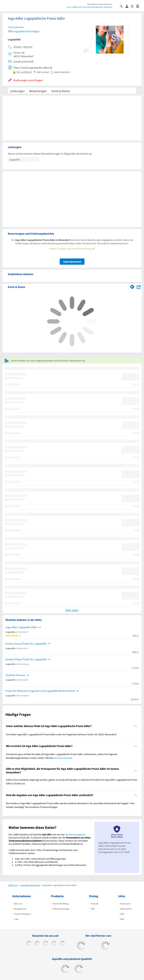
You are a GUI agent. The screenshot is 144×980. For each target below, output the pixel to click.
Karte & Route (61, 91)
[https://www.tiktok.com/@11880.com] (37, 944)
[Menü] (139, 6)
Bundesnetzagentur (76, 834)
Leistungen (17, 91)
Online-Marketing (61, 904)
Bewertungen (38, 91)
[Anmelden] (128, 6)
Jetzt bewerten (72, 262)
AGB (122, 914)
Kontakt (95, 904)
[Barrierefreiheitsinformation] (133, 6)
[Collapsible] (136, 726)
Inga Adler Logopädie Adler (21, 627)
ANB (122, 919)
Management (20, 909)
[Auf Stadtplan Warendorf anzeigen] (139, 287)
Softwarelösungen (61, 909)
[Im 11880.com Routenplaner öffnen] (132, 286)
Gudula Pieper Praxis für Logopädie (26, 659)
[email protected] (63, 758)
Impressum (125, 904)
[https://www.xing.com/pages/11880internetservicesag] (54, 944)
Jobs (16, 919)
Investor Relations (23, 914)
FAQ (93, 909)
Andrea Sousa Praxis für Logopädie (26, 644)
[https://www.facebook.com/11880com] (29, 944)
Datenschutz (126, 909)
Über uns (18, 904)
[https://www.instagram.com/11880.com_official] (46, 944)
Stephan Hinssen (16, 675)
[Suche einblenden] (123, 6)
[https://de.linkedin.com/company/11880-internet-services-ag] (62, 944)
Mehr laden (72, 610)
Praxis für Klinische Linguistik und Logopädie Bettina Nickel (40, 691)
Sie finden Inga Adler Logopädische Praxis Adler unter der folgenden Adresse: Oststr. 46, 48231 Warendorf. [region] (61, 734)
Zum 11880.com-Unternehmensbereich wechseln (89, 7)
